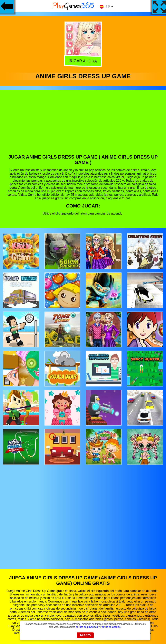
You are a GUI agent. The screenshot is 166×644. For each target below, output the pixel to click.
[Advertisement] (83, 125)
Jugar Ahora (83, 61)
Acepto (85, 635)
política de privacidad (87, 627)
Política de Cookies (110, 627)
